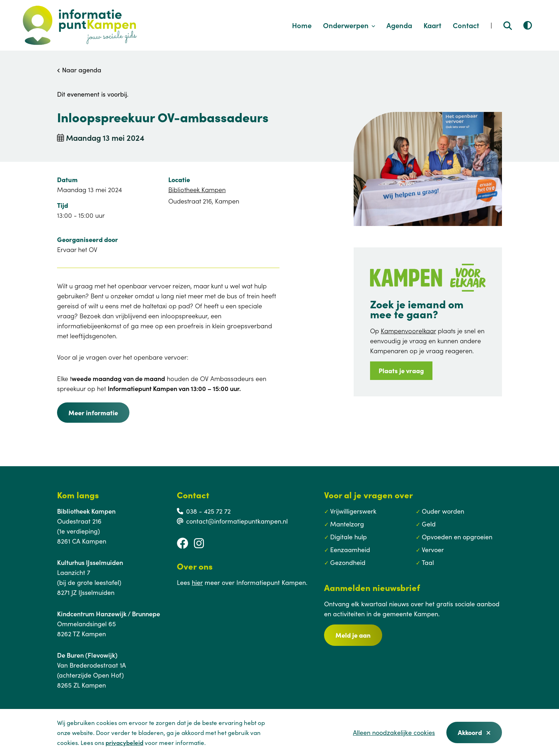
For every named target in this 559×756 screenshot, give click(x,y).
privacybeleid (124, 742)
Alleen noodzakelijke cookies (394, 732)
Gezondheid (348, 562)
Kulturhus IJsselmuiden (90, 562)
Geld (429, 524)
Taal (428, 562)
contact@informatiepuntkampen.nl (237, 521)
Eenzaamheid (350, 549)
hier (197, 582)
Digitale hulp (348, 537)
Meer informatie (93, 413)
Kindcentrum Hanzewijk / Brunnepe (109, 614)
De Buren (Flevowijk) (87, 655)
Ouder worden (443, 511)
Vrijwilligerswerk (353, 511)
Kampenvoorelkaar (408, 331)
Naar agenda (79, 70)
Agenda (399, 25)
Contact (466, 25)
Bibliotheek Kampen (197, 189)
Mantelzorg (347, 524)
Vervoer (433, 549)
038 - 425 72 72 (208, 511)
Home (302, 25)
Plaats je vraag (401, 371)
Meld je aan (353, 635)
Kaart (432, 25)
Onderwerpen (349, 25)
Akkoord (474, 732)
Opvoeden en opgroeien (457, 537)
